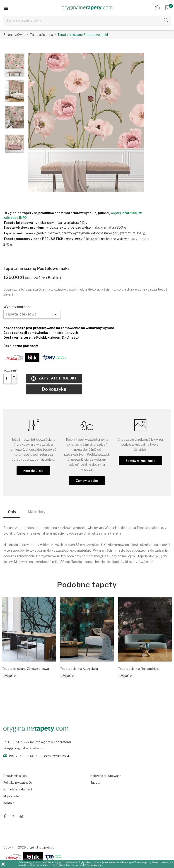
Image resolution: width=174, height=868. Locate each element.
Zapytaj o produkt (54, 379)
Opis (12, 512)
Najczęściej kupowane (106, 776)
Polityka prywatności (18, 782)
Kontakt (9, 803)
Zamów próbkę (87, 481)
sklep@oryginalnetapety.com (24, 748)
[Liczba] (7, 379)
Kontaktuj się (33, 471)
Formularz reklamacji (18, 789)
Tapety (95, 782)
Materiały (37, 512)
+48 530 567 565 (16, 742)
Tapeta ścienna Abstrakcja (79, 669)
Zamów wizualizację (140, 461)
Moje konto (11, 796)
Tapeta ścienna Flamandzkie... (139, 669)
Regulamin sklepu (16, 776)
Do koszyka (54, 389)
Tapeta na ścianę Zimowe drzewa (26, 669)
